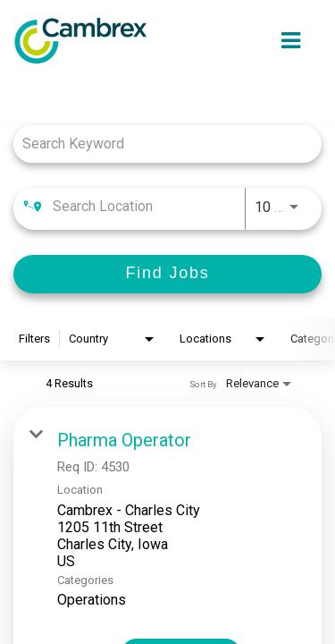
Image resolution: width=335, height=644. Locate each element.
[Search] (167, 274)
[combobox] (159, 144)
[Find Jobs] (167, 274)
